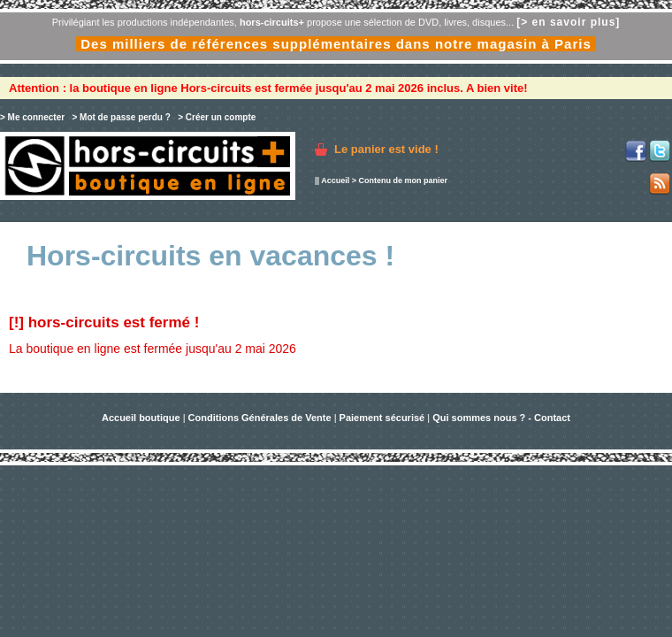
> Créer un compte (217, 117)
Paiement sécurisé (382, 418)
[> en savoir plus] (568, 22)
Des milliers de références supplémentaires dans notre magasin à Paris (336, 44)
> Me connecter (32, 117)
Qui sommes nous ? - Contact (501, 418)
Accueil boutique (142, 418)
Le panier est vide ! (386, 149)
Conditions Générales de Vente (260, 418)
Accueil (335, 180)
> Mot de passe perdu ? (121, 117)
